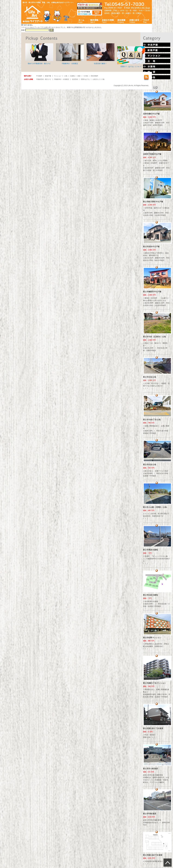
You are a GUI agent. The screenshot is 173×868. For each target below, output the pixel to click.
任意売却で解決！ (101, 54)
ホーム (81, 21)
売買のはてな (85, 79)
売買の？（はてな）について (131, 57)
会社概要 (121, 21)
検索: (23, 30)
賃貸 (79, 76)
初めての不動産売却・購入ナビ (39, 54)
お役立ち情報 (108, 21)
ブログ (146, 21)
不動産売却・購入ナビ (44, 79)
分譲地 (72, 76)
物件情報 (94, 21)
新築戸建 (48, 76)
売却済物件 (94, 76)
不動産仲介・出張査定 (70, 54)
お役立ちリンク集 (99, 79)
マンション (58, 76)
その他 (86, 76)
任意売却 (75, 79)
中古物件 (39, 76)
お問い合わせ (134, 21)
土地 (66, 76)
